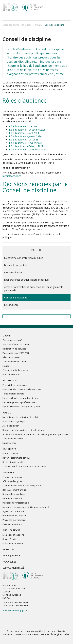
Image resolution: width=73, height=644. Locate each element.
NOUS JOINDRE (11, 555)
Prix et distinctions (12, 374)
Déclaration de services (14, 349)
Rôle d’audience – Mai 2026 (24, 126)
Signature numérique (13, 511)
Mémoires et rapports (13, 535)
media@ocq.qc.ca (12, 176)
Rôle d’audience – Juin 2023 (24, 140)
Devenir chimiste (11, 453)
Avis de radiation (13, 272)
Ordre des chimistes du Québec (17, 25)
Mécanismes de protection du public (23, 258)
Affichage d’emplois (12, 481)
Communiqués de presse (15, 370)
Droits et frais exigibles (14, 462)
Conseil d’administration (15, 362)
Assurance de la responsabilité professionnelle (26, 507)
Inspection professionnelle (16, 503)
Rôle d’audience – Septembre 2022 (28, 149)
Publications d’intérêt (13, 543)
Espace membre (13, 568)
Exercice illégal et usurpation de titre (21, 398)
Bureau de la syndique (16, 265)
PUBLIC (39, 25)
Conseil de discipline (16, 298)
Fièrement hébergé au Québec (56, 634)
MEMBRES (8, 472)
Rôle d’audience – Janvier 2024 (25, 136)
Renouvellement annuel (15, 490)
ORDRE (7, 335)
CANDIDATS (9, 449)
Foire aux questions (12, 524)
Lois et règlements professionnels (20, 402)
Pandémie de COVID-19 (14, 516)
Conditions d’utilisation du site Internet (21, 634)
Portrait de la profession (15, 385)
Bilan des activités (11, 357)
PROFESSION (10, 380)
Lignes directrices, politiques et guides (21, 407)
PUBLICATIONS (11, 530)
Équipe (6, 366)
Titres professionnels (13, 394)
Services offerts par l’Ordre (16, 344)
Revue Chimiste (10, 539)
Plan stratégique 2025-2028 (16, 353)
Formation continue (12, 498)
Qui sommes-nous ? (12, 340)
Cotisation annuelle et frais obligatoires (22, 486)
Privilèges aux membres (15, 520)
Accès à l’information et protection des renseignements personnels (34, 289)
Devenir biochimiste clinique (17, 458)
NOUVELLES (9, 562)
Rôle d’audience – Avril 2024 (24, 133)
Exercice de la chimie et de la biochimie (22, 389)
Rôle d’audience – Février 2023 (25, 143)
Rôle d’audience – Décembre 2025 (27, 130)
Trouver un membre (12, 477)
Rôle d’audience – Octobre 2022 (26, 146)
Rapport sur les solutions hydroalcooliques (27, 280)
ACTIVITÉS (8, 549)
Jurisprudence (11, 305)
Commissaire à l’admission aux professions (24, 466)
